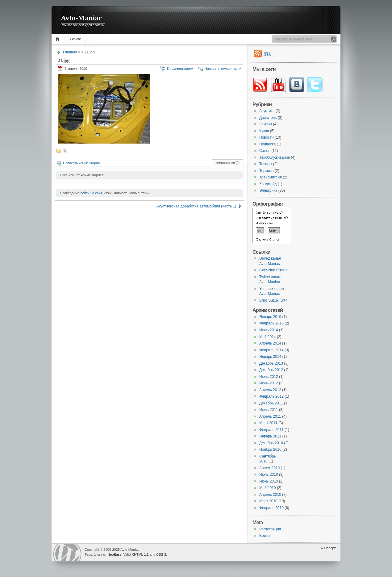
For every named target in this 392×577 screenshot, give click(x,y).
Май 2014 (268, 337)
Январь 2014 (270, 357)
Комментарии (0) (227, 163)
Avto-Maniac (81, 18)
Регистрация (270, 529)
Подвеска (267, 144)
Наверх (330, 548)
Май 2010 (268, 488)
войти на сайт (91, 193)
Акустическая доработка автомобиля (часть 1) (196, 206)
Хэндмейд (268, 184)
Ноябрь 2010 (270, 449)
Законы (266, 124)
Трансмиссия (271, 177)
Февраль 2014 (271, 350)
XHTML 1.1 (140, 554)
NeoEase (114, 554)
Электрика (268, 190)
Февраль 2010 (271, 508)
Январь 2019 (270, 317)
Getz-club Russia (273, 270)
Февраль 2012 (271, 396)
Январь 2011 (270, 436)
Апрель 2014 (270, 343)
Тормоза (267, 171)
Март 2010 (268, 501)
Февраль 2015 (271, 323)
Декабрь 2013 (271, 363)
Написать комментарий (223, 69)
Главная (58, 39)
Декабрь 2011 (271, 403)
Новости (266, 137)
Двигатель (268, 118)
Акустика (267, 111)
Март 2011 (268, 423)
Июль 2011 (269, 410)
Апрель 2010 (270, 495)
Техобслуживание (275, 157)
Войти (265, 536)
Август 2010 (269, 468)
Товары (266, 164)
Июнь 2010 (269, 481)
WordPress (67, 552)
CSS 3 (161, 554)
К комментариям (180, 69)
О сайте (75, 39)
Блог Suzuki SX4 (273, 300)
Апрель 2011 (270, 416)
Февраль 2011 (271, 430)
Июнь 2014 (269, 330)
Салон (265, 151)
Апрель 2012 (270, 390)
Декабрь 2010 (271, 443)
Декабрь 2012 (271, 370)
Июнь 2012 (269, 383)
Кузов (264, 131)
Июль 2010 (269, 475)
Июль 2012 (269, 377)
